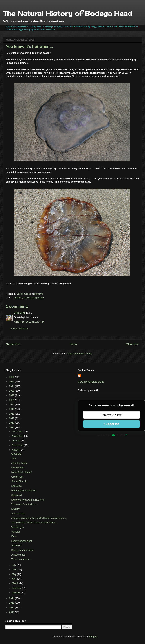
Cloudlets (16, 454)
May (14, 574)
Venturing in (17, 527)
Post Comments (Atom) (80, 354)
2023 (12, 391)
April (15, 579)
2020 (12, 405)
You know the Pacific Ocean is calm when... (34, 522)
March (16, 583)
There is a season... (22, 559)
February (17, 588)
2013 (12, 603)
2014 (12, 598)
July (14, 565)
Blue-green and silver (22, 550)
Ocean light (17, 477)
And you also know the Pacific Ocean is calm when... (39, 518)
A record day (18, 513)
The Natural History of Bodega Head (68, 13)
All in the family (19, 463)
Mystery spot (18, 467)
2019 (12, 409)
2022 (12, 395)
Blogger (93, 637)
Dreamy (15, 509)
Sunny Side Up (19, 481)
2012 (12, 608)
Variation (16, 532)
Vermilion (16, 545)
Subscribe (111, 424)
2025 (12, 382)
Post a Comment (19, 329)
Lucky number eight (21, 541)
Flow (14, 536)
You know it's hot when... (24, 504)
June (15, 570)
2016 (12, 423)
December (18, 431)
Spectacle (16, 486)
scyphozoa (38, 298)
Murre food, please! (21, 472)
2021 (12, 400)
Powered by (112, 435)
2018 (12, 414)
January (16, 593)
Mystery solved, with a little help (28, 500)
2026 (12, 377)
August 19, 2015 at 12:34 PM (29, 322)
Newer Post (13, 344)
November (18, 436)
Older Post (132, 344)
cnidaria (18, 298)
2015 (12, 427)
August (16, 450)
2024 (12, 386)
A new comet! (18, 555)
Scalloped (16, 495)
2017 (12, 418)
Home (73, 344)
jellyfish (27, 298)
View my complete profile (91, 382)
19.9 (14, 458)
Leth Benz (20, 313)
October (16, 441)
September (18, 445)
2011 (12, 612)
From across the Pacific (24, 490)
